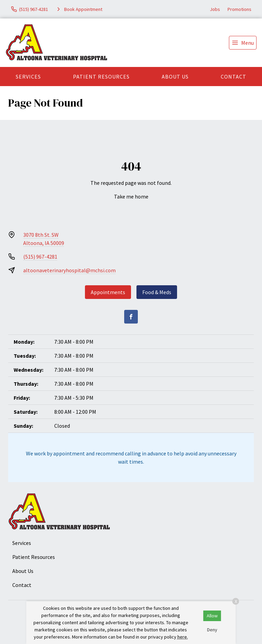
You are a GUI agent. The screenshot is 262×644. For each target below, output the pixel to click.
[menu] (243, 43)
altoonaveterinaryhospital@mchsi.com (69, 270)
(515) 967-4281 (40, 257)
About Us (175, 77)
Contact (234, 77)
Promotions (239, 9)
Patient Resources (101, 77)
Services (28, 77)
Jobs (215, 9)
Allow (212, 616)
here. (183, 637)
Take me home (131, 196)
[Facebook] (131, 317)
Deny (212, 630)
